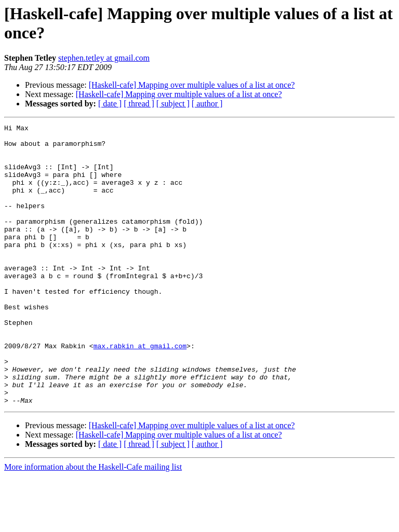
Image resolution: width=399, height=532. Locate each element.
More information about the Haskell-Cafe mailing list (93, 523)
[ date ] (110, 104)
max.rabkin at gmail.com (140, 391)
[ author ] (207, 104)
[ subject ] (173, 104)
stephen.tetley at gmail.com (104, 58)
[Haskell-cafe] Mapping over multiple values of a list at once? (192, 85)
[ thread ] (139, 104)
